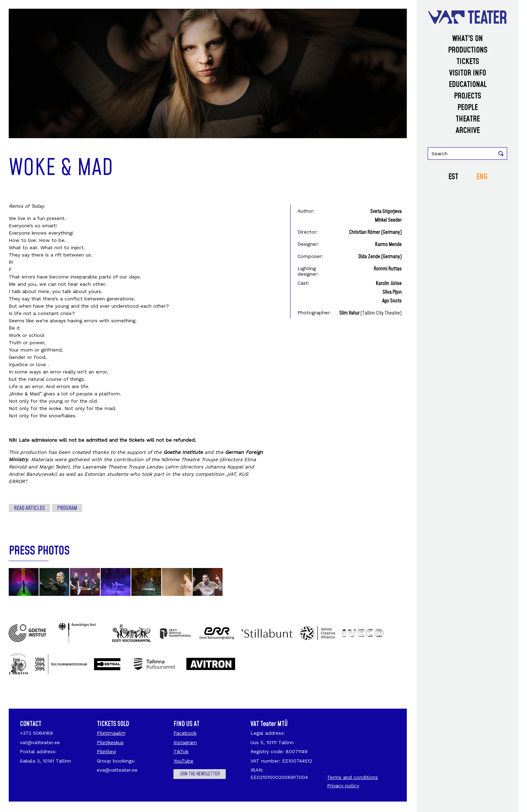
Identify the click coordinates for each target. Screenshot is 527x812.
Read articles (29, 508)
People (467, 108)
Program (67, 508)
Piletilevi (106, 751)
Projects (467, 96)
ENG (482, 177)
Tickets (468, 62)
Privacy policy (343, 786)
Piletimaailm (111, 733)
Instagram (185, 742)
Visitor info (467, 73)
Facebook (185, 733)
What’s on (467, 39)
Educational (468, 85)
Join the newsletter (200, 774)
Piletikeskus (110, 742)
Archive (468, 131)
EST (453, 177)
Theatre (468, 119)
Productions (468, 50)
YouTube (183, 761)
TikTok (181, 751)
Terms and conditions (352, 777)
